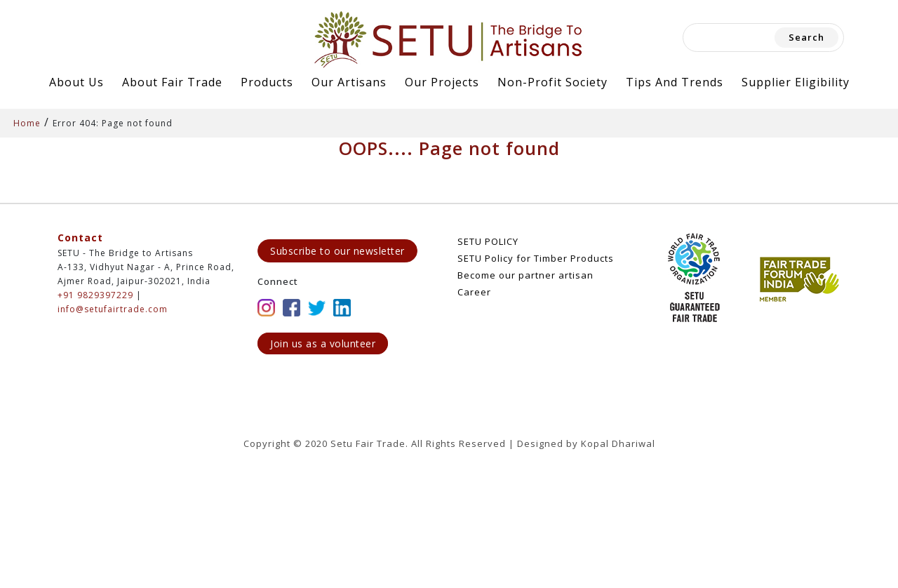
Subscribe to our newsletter (337, 251)
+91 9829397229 (95, 295)
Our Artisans (349, 82)
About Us (76, 82)
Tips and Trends (675, 82)
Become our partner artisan (525, 275)
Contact (80, 238)
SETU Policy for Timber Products (536, 258)
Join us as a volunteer (323, 343)
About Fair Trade (172, 82)
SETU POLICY (488, 241)
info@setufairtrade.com (113, 309)
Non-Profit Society (552, 82)
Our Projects (442, 82)
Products (267, 82)
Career (474, 292)
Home (27, 123)
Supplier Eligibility (796, 82)
